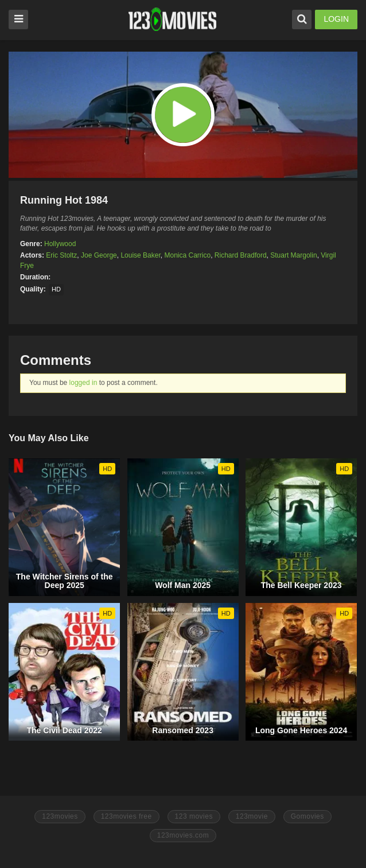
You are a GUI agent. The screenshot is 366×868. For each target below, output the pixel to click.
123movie (252, 816)
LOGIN (336, 19)
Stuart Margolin (293, 255)
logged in (83, 383)
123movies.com (183, 835)
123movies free (126, 816)
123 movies (194, 816)
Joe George (99, 255)
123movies (60, 816)
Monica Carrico (187, 255)
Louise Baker (140, 255)
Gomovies (307, 816)
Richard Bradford (241, 255)
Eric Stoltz (61, 255)
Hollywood (60, 244)
